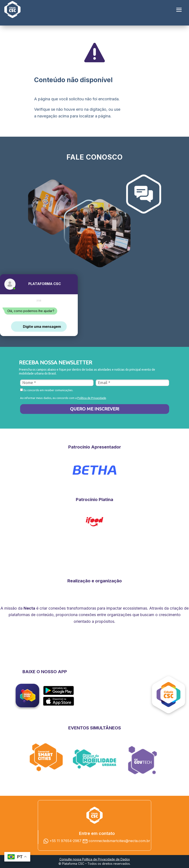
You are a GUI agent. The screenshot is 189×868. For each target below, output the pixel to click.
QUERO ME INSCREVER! (95, 409)
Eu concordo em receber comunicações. (47, 390)
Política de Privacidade (92, 398)
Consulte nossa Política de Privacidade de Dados (95, 859)
